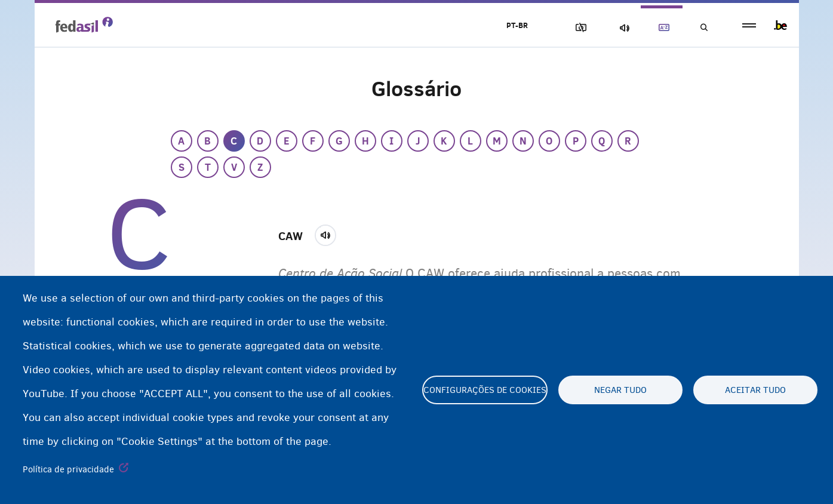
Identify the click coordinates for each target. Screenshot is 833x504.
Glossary (662, 28)
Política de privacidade (68, 469)
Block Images (579, 28)
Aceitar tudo (755, 390)
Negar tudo (620, 390)
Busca (703, 28)
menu (749, 25)
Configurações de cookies (485, 390)
